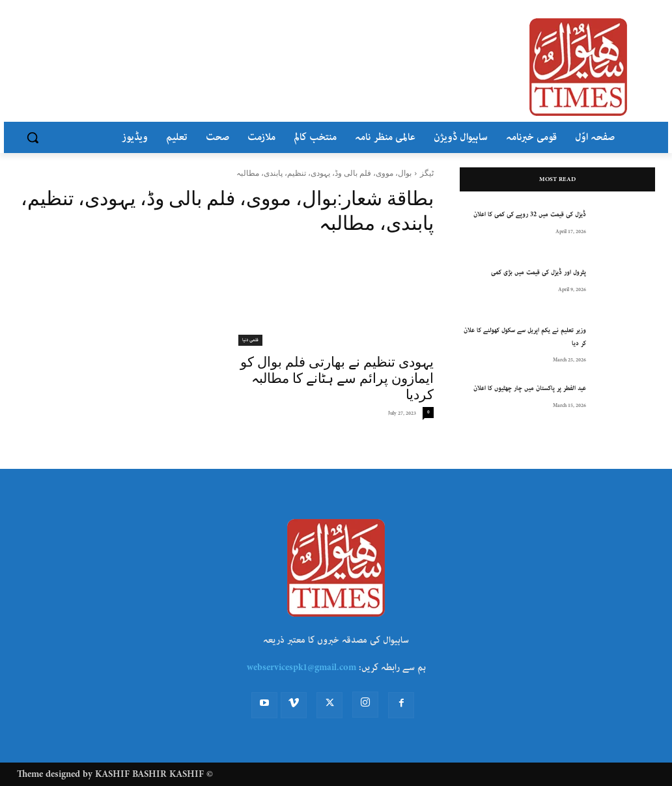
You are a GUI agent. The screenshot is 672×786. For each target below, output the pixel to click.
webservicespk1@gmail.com (301, 667)
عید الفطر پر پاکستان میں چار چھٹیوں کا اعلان (530, 388)
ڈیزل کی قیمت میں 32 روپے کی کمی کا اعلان (530, 215)
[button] (33, 137)
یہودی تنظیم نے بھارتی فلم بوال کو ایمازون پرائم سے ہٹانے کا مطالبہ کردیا (337, 378)
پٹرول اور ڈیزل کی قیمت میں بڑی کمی (539, 273)
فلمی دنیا (250, 340)
